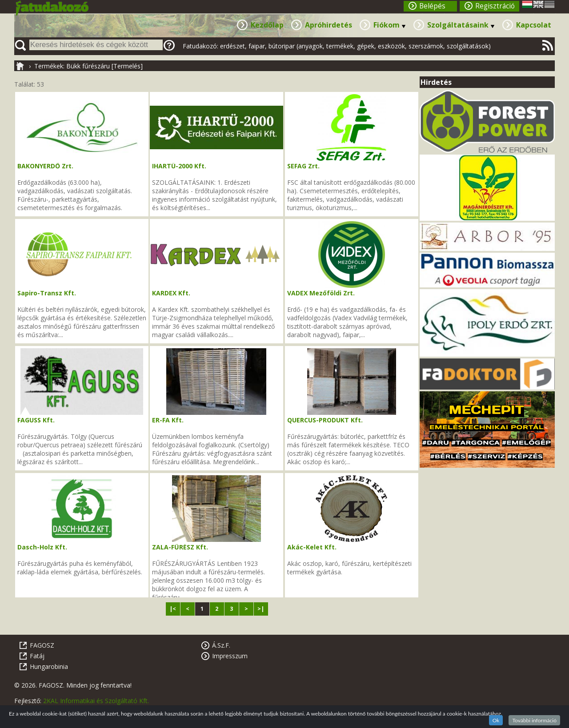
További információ (534, 720)
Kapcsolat (534, 25)
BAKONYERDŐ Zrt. (45, 166)
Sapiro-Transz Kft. (47, 293)
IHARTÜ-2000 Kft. (179, 166)
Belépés (432, 6)
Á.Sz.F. (221, 645)
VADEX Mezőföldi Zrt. (321, 293)
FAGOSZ (42, 645)
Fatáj (37, 656)
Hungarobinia (49, 666)
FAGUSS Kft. (36, 420)
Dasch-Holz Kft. (42, 547)
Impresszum (230, 656)
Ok (496, 720)
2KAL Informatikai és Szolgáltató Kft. (96, 701)
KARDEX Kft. (171, 293)
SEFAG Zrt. (303, 166)
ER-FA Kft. (168, 420)
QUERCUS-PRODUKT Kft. (325, 420)
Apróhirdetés (329, 25)
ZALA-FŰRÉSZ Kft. (180, 547)
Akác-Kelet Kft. (312, 547)
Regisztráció (495, 6)
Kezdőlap (267, 25)
